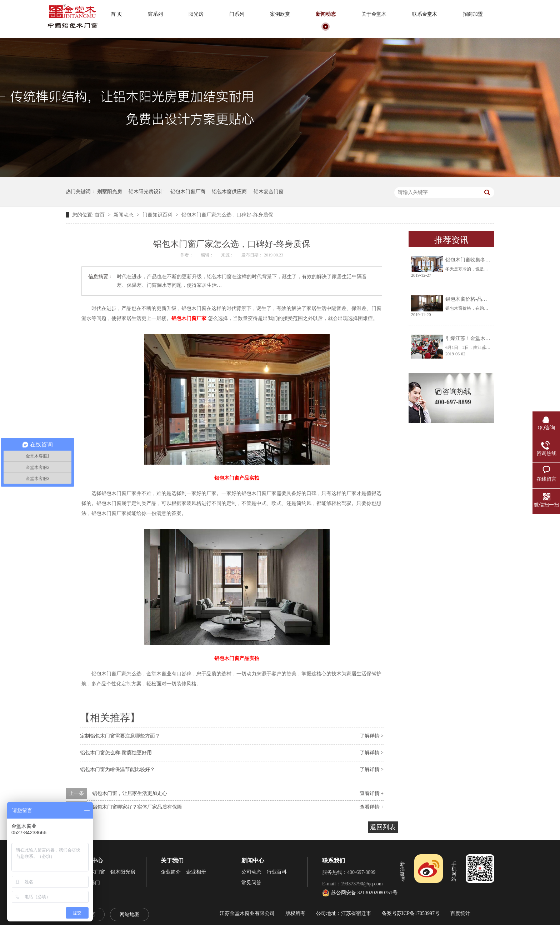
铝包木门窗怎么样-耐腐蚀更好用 (116, 753)
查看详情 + (372, 793)
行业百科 (277, 872)
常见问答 (251, 883)
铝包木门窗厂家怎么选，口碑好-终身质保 (227, 215)
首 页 (116, 14)
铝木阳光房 (123, 872)
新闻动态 (326, 14)
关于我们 (172, 861)
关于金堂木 (374, 14)
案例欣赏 (280, 14)
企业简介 (171, 872)
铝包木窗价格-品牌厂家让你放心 (481, 299)
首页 (100, 215)
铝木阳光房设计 (146, 192)
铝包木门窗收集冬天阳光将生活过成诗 (488, 260)
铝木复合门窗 (269, 192)
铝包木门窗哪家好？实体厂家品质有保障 (137, 807)
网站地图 (130, 914)
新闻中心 (253, 861)
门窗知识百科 (158, 215)
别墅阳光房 (110, 192)
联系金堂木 (425, 14)
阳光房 (196, 14)
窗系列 (155, 14)
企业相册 (196, 872)
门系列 (237, 14)
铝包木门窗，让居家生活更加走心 (130, 793)
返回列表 (383, 827)
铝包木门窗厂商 (188, 192)
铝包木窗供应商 (229, 192)
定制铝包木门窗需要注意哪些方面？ (120, 736)
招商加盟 (473, 14)
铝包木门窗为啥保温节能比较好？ (117, 769)
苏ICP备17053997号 (418, 913)
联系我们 (334, 861)
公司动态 (251, 872)
